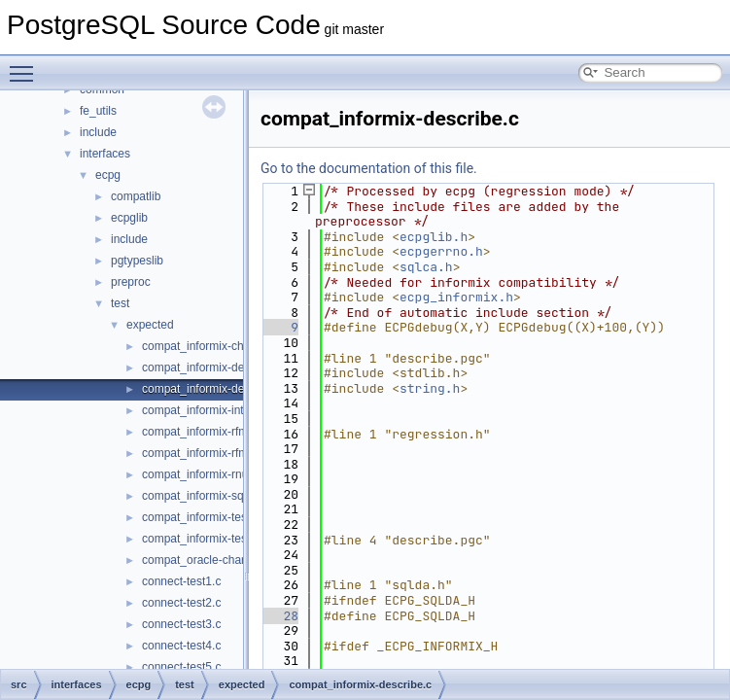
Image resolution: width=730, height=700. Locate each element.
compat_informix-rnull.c (202, 474)
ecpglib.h (434, 237)
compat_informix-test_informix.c (224, 517)
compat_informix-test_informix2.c (227, 539)
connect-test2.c (181, 603)
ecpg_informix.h (456, 297)
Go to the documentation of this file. (369, 168)
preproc (131, 282)
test (120, 303)
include (98, 132)
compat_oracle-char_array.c (214, 560)
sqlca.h (426, 267)
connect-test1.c (181, 581)
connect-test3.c (181, 624)
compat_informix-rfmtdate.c (212, 432)
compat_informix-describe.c (213, 389)
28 (279, 616)
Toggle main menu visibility (26, 65)
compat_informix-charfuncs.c (216, 346)
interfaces (105, 154)
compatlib (136, 196)
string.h (430, 388)
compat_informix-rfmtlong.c (212, 453)
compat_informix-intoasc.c (209, 410)
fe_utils (98, 111)
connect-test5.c (181, 667)
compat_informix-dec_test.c (213, 367)
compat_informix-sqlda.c (205, 496)
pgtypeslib (137, 261)
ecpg (108, 175)
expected (150, 325)
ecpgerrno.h (441, 251)
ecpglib (129, 218)
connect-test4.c (181, 646)
